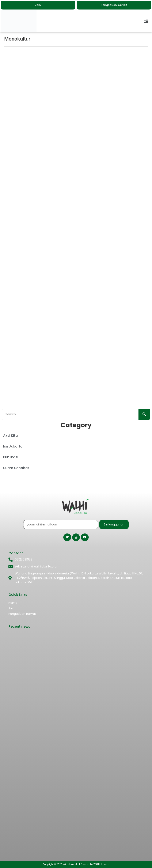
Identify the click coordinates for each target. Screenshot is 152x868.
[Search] (70, 414)
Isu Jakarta (13, 446)
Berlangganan (114, 524)
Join (11, 608)
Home (13, 603)
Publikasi (11, 457)
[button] (146, 21)
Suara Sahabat (16, 468)
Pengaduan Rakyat (22, 614)
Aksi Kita (10, 436)
